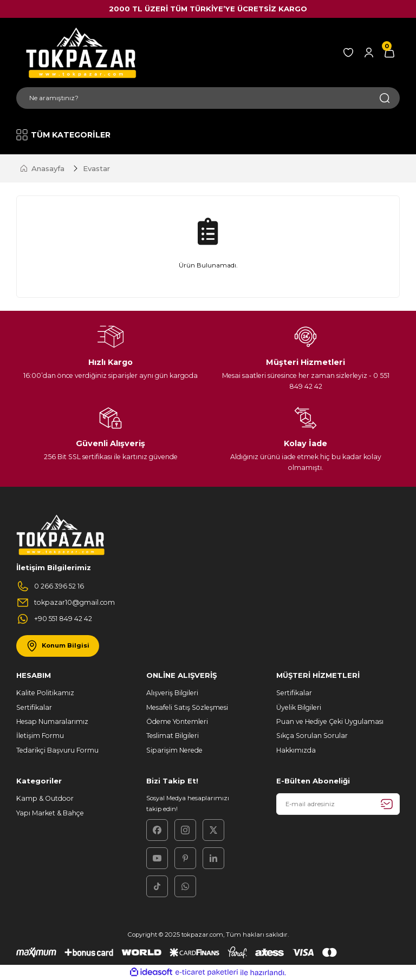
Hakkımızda (296, 750)
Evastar (96, 168)
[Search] (208, 98)
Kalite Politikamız (45, 693)
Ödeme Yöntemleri (177, 721)
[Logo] (79, 53)
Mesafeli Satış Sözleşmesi (187, 707)
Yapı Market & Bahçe (50, 813)
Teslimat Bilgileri (173, 736)
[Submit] (387, 804)
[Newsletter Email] (338, 804)
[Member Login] (369, 53)
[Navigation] (64, 135)
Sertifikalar (34, 707)
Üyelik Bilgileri (299, 707)
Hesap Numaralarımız (52, 721)
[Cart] (389, 53)
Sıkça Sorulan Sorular (312, 736)
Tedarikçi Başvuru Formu (57, 750)
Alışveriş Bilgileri (172, 693)
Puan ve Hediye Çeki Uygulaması (330, 721)
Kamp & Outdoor (45, 798)
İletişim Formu (40, 736)
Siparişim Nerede (174, 750)
